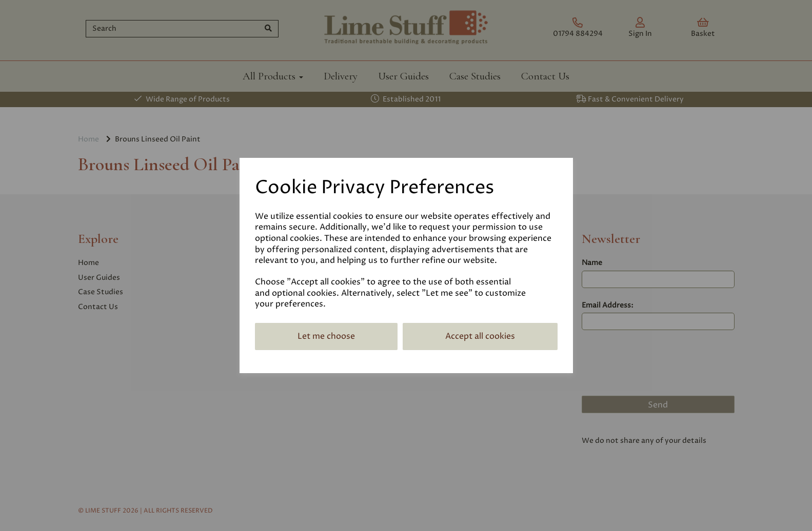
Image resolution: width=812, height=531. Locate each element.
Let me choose (326, 336)
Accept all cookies (480, 336)
